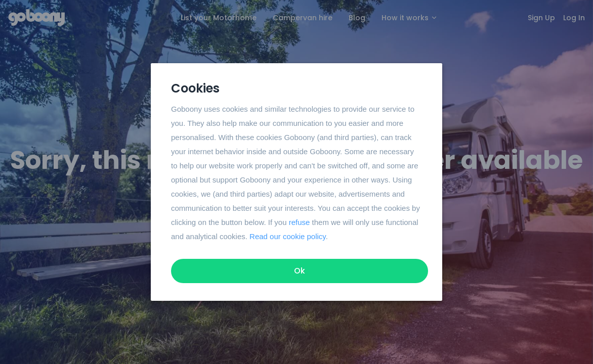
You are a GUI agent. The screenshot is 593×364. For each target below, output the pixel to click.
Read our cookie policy (288, 236)
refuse (300, 222)
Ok (300, 271)
